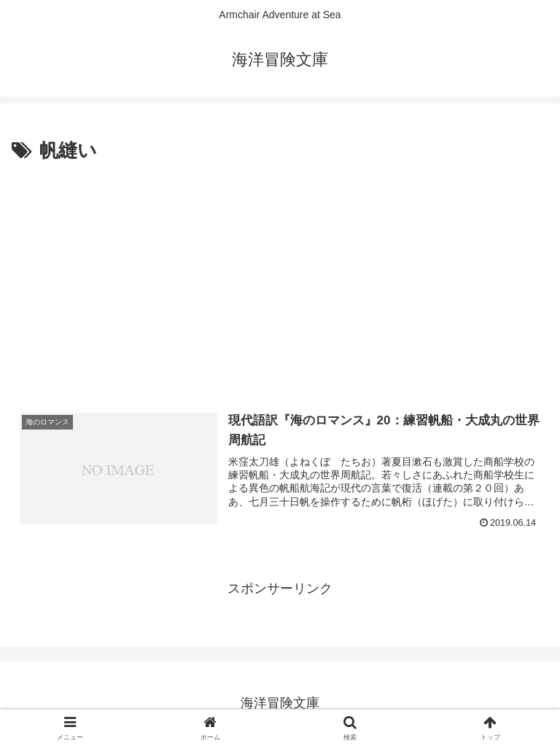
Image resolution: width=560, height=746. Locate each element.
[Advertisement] (280, 276)
